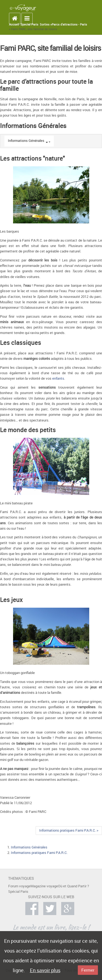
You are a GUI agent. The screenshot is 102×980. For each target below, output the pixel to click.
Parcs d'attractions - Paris (69, 24)
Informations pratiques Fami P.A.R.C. (39, 853)
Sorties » (46, 24)
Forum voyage (19, 886)
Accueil (14, 24)
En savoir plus (45, 970)
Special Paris (29, 24)
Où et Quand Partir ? (73, 886)
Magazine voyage (44, 886)
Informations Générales (26, 141)
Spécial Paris (18, 892)
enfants (58, 378)
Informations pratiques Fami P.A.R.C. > (69, 830)
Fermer (88, 970)
